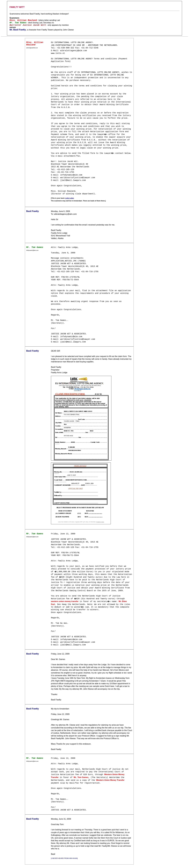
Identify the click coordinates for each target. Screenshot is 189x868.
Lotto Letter (69, 198)
